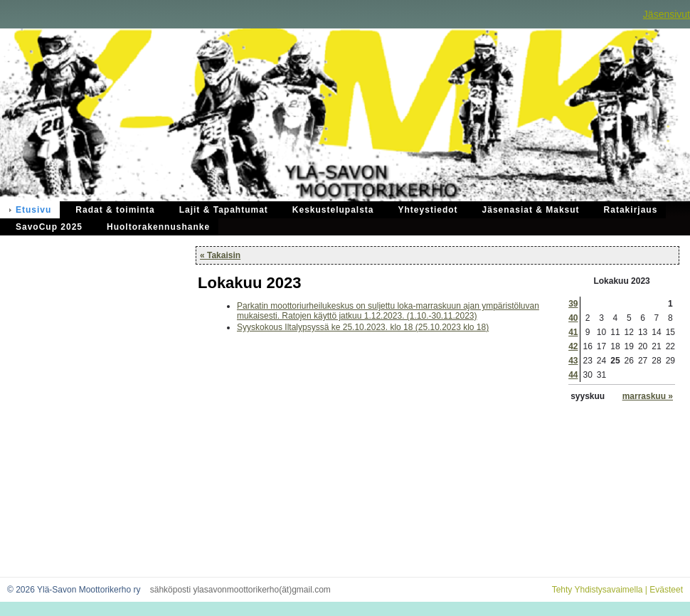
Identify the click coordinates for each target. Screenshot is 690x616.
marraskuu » (648, 396)
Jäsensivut (667, 14)
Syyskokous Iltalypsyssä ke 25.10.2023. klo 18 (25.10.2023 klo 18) (363, 327)
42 (573, 346)
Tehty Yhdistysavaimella (598, 590)
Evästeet (666, 590)
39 (573, 304)
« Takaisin (220, 255)
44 (573, 375)
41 (573, 332)
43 (573, 361)
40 (573, 318)
